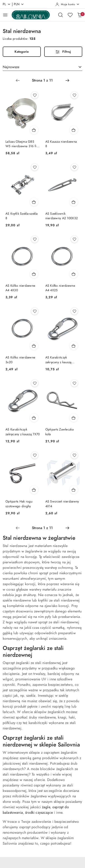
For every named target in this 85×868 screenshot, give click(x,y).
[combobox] (42, 67)
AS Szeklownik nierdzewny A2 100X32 (62, 216)
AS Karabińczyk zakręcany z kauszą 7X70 (23, 432)
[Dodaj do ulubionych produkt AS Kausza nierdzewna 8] (74, 95)
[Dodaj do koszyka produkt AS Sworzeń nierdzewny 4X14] (74, 490)
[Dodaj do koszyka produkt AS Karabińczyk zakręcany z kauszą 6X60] (74, 346)
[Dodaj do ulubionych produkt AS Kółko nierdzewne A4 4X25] (74, 239)
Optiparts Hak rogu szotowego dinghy (19, 504)
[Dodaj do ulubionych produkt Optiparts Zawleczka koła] (74, 383)
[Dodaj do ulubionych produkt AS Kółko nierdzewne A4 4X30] (35, 239)
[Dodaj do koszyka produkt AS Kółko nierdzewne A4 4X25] (74, 274)
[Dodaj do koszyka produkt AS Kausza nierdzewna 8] (74, 130)
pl (7, 4)
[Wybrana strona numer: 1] (42, 80)
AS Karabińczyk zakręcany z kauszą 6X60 (58, 360)
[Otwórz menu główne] (5, 15)
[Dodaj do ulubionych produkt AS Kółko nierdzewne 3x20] (35, 311)
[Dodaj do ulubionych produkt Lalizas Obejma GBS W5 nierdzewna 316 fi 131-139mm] (35, 95)
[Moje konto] (68, 4)
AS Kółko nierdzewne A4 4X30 (20, 288)
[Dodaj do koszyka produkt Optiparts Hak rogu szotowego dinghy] (34, 490)
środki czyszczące (39, 813)
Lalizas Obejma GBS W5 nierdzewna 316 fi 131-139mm (21, 144)
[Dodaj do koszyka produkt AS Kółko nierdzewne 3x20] (34, 346)
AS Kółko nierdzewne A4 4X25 (60, 288)
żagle (46, 807)
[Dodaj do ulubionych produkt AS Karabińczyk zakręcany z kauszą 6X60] (74, 311)
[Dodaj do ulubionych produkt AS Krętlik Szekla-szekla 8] (35, 167)
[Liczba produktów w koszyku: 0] (80, 15)
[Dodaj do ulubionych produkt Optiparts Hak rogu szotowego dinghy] (35, 455)
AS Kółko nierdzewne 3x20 (20, 360)
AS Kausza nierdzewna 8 (61, 144)
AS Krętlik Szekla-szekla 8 (22, 216)
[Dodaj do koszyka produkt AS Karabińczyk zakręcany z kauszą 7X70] (34, 418)
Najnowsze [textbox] (11, 67)
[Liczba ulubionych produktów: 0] (70, 15)
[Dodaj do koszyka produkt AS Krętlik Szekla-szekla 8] (34, 202)
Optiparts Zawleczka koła (59, 432)
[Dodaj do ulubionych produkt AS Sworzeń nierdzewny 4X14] (74, 455)
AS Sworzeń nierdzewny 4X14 (62, 504)
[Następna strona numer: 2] (67, 80)
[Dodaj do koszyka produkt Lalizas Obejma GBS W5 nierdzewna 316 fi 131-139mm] (34, 130)
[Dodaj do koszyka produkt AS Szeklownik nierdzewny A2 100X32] (74, 202)
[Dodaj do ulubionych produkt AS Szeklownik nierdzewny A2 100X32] (74, 167)
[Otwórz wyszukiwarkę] (61, 15)
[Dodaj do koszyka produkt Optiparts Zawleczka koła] (74, 418)
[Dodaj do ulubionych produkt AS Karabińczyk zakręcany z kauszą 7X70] (35, 383)
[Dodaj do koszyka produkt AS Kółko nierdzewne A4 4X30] (34, 274)
